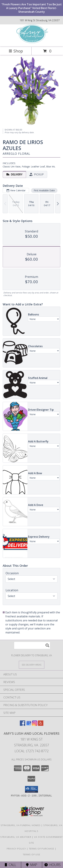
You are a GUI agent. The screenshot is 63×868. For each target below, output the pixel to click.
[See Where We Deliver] (32, 665)
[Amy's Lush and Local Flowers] (32, 42)
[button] (32, 789)
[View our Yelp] (41, 725)
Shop (16, 51)
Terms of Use (32, 854)
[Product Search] (32, 645)
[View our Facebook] (23, 725)
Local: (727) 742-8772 (32, 751)
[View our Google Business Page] (29, 725)
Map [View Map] (32, 865)
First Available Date (44, 190)
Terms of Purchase (42, 849)
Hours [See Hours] (52, 865)
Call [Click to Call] (10, 865)
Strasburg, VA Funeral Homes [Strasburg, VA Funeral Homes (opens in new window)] (21, 825)
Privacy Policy (16, 849)
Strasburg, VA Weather (16, 837)
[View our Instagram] (35, 725)
